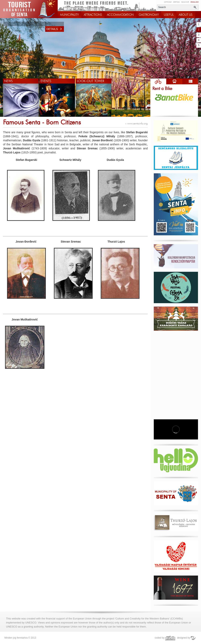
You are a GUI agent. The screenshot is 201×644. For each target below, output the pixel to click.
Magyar (185, 2)
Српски (168, 2)
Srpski (176, 2)
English (195, 2)
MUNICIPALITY (69, 15)
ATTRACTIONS (93, 15)
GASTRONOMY (149, 15)
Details (55, 29)
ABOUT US (186, 15)
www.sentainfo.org (136, 124)
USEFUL (169, 15)
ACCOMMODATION (120, 15)
